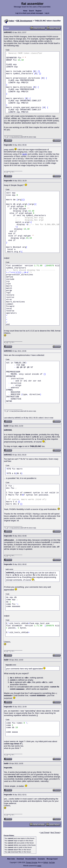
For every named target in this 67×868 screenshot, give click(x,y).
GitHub (46, 863)
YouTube (52, 863)
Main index (11, 859)
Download (20, 859)
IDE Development (24, 21)
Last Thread (45, 832)
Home (25, 11)
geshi (25, 154)
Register (39, 11)
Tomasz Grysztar (31, 863)
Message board (52, 859)
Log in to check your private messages (29, 13)
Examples (41, 859)
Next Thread (55, 832)
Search (31, 11)
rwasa (39, 866)
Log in (47, 13)
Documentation (31, 859)
